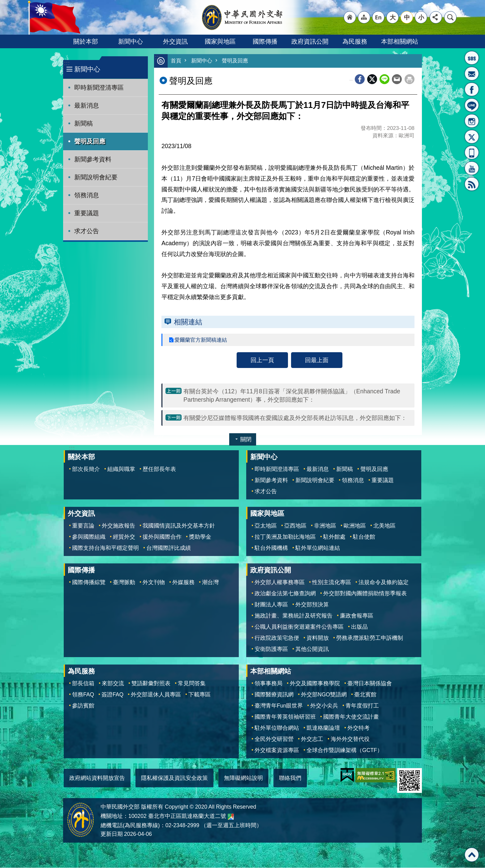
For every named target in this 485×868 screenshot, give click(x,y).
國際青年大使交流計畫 (351, 717)
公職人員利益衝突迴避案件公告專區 (299, 627)
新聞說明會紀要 (96, 177)
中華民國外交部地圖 (231, 817)
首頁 (176, 61)
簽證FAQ (112, 695)
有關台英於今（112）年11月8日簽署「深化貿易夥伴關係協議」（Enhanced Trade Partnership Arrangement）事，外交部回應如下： (292, 396)
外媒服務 (183, 583)
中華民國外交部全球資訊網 (242, 17)
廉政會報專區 (357, 616)
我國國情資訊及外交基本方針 (179, 526)
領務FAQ (83, 695)
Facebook (360, 79)
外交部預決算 (312, 605)
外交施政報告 (118, 526)
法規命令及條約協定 (384, 583)
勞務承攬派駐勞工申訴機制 (370, 638)
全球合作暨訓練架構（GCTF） (345, 750)
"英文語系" (378, 17)
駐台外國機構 (271, 548)
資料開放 (318, 638)
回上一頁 (262, 360)
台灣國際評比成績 (169, 548)
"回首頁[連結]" (350, 17)
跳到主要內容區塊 (3, 3)
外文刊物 (154, 583)
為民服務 (355, 41)
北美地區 (384, 526)
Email (397, 79)
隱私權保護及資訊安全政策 (174, 778)
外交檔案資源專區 (277, 750)
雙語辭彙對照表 (151, 684)
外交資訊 (175, 41)
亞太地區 (266, 526)
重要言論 (83, 526)
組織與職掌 (121, 469)
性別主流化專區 (332, 583)
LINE (472, 105)
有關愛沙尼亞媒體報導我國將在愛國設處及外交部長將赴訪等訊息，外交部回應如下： (295, 418)
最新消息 (87, 105)
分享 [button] (436, 17)
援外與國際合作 (162, 537)
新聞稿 (84, 123)
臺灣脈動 (124, 583)
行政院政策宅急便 (277, 638)
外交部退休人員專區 (156, 695)
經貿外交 (124, 537)
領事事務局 (268, 684)
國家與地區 (220, 41)
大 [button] (393, 17)
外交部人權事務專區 (280, 583)
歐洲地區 (355, 526)
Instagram (472, 121)
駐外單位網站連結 (318, 548)
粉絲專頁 (472, 89)
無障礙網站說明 (243, 778)
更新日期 (112, 834)
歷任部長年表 (159, 469)
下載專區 (200, 695)
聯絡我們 (290, 778)
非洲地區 (325, 526)
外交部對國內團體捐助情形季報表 (365, 594)
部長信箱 (472, 74)
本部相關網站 (400, 41)
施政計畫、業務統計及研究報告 (294, 616)
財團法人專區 (271, 605)
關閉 (246, 440)
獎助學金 (200, 537)
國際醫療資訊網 (274, 695)
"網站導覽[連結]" (364, 17)
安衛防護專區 (271, 649)
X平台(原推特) (472, 137)
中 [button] (407, 17)
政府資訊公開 (310, 41)
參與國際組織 (89, 537)
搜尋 (450, 17)
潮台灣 (210, 583)
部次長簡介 (86, 469)
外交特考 (358, 728)
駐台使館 (364, 537)
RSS (472, 184)
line (384, 79)
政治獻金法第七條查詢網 (285, 594)
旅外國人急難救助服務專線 (472, 58)
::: (67, 63)
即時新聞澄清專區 (99, 88)
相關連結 (188, 322)
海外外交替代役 (350, 739)
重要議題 (87, 213)
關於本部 (86, 41)
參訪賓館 (83, 706)
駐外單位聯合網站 (277, 728)
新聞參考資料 (93, 159)
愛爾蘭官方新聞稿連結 (202, 340)
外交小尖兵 (324, 706)
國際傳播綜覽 (89, 583)
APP (472, 152)
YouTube (472, 168)
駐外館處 (334, 537)
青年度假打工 (362, 706)
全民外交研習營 (274, 739)
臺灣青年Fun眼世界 (279, 706)
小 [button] (421, 17)
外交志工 (312, 739)
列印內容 (410, 79)
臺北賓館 (365, 695)
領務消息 (87, 195)
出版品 (359, 627)
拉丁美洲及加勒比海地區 (285, 537)
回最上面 (317, 360)
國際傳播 (265, 41)
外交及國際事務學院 (315, 684)
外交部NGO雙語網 (324, 695)
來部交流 (113, 684)
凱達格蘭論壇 (323, 728)
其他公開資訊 (312, 649)
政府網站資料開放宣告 (97, 778)
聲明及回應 (90, 141)
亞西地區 (295, 526)
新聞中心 (131, 41)
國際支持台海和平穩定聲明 (105, 548)
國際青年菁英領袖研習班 (285, 717)
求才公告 (87, 231)
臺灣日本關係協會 (370, 684)
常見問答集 (192, 684)
